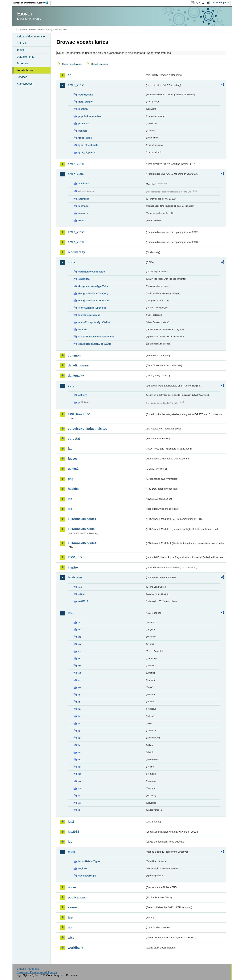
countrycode (86, 95)
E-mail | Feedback (28, 969)
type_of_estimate (88, 145)
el (79, 680)
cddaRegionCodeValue (92, 272)
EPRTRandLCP (79, 414)
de (80, 659)
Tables (21, 50)
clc (80, 587)
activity (83, 395)
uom (71, 927)
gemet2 (73, 469)
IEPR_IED (75, 557)
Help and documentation (31, 36)
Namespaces (25, 84)
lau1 (71, 613)
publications (77, 897)
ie (79, 716)
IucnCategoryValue (89, 315)
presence (84, 123)
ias (70, 499)
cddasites (84, 279)
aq (70, 75)
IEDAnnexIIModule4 (82, 543)
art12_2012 (76, 85)
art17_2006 (76, 174)
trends (82, 220)
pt (79, 774)
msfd (71, 852)
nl (79, 760)
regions (83, 329)
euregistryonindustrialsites (87, 429)
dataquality (76, 376)
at (79, 622)
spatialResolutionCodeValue (95, 344)
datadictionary (78, 365)
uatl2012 (83, 601)
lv (79, 745)
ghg (71, 479)
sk (80, 803)
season (83, 131)
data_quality (85, 102)
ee (80, 673)
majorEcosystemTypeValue (94, 322)
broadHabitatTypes (89, 861)
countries (84, 199)
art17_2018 (76, 242)
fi (79, 695)
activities (84, 183)
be (80, 629)
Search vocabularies (72, 64)
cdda (71, 262)
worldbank (75, 948)
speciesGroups (87, 876)
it (79, 723)
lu (79, 738)
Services (22, 77)
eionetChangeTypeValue (92, 308)
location (83, 109)
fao (70, 449)
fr (79, 702)
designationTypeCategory (93, 293)
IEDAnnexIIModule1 (82, 519)
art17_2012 (76, 232)
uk (80, 810)
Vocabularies (25, 70)
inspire (73, 567)
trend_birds (85, 138)
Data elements (25, 57)
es (80, 687)
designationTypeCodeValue (94, 300)
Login (197, 2)
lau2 (71, 822)
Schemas (22, 63)
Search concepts (100, 64)
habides (74, 489)
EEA (32, 3)
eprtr (71, 386)
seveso (73, 907)
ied (70, 509)
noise (72, 887)
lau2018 (73, 832)
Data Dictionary (45, 29)
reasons (83, 213)
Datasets (22, 43)
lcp (70, 842)
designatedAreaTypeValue (93, 286)
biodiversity (76, 252)
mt (80, 752)
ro (80, 781)
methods (83, 206)
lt (79, 731)
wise (71, 938)
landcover (75, 577)
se (80, 788)
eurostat (74, 439)
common (74, 355)
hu (80, 709)
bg (80, 637)
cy (80, 644)
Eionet (32, 29)
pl (79, 767)
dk (80, 666)
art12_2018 (76, 164)
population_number (90, 116)
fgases (73, 459)
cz (80, 651)
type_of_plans (87, 152)
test (71, 917)
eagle (81, 594)
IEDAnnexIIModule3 (82, 529)
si (79, 796)
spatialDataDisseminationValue (96, 337)
